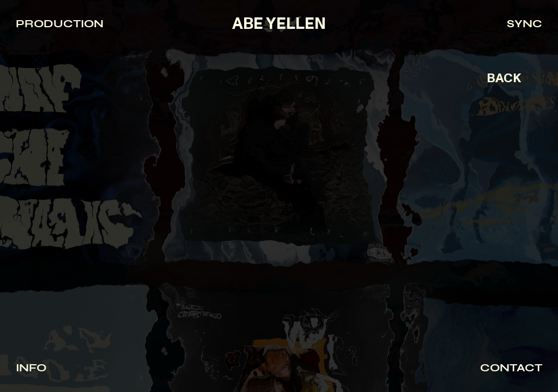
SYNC (524, 24)
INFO (31, 368)
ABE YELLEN (279, 24)
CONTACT (511, 368)
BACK (504, 78)
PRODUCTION (60, 24)
